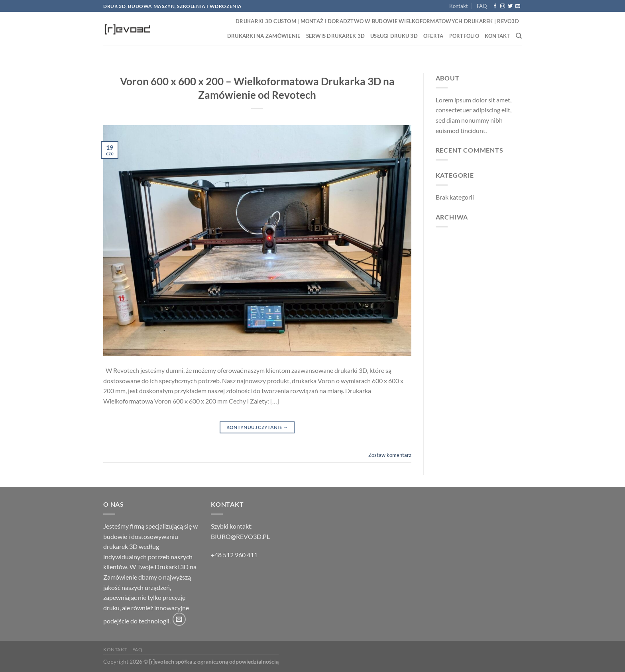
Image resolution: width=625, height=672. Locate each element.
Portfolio (464, 36)
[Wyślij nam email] (518, 6)
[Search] (519, 36)
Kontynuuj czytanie (257, 427)
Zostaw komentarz (390, 455)
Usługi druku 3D (394, 36)
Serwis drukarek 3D (336, 36)
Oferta (433, 36)
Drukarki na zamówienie (264, 36)
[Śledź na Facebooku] (495, 6)
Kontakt (459, 6)
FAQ (482, 6)
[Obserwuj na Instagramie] (503, 6)
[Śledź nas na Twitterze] (510, 6)
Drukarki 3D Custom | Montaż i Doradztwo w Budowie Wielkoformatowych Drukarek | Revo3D (377, 21)
